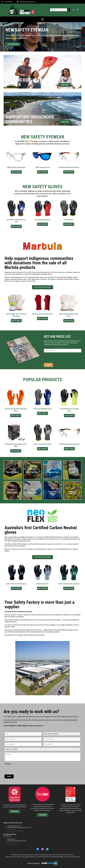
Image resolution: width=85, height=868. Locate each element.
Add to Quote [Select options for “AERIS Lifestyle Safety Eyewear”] (16, 172)
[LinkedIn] (47, 849)
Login (73, 10)
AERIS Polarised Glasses (42, 167)
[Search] (69, 10)
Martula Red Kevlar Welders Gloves (42, 314)
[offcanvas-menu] (42, 19)
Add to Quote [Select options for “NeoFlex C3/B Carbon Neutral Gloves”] (69, 588)
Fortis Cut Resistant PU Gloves (43, 444)
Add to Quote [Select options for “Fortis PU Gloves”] (69, 224)
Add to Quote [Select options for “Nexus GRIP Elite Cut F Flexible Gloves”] (69, 415)
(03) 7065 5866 (11, 829)
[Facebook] (38, 849)
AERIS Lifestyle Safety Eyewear (16, 167)
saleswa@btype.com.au (13, 844)
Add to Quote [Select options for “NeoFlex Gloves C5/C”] (42, 588)
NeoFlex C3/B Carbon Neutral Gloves (69, 584)
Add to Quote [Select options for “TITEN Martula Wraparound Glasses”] (69, 172)
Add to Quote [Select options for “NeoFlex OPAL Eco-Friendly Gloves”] (16, 588)
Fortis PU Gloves (69, 220)
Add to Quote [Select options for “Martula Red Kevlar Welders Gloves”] (42, 318)
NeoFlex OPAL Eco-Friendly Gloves (16, 584)
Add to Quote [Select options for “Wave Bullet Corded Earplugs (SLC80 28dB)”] (16, 451)
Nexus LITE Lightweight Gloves (42, 409)
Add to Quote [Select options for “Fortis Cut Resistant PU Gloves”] (42, 449)
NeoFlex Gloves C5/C (42, 584)
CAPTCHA (8, 764)
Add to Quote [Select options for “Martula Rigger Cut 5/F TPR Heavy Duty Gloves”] (16, 321)
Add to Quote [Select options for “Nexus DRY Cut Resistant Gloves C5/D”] (16, 226)
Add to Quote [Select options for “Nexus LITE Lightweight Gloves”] (42, 413)
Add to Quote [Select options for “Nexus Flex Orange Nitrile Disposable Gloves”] (16, 415)
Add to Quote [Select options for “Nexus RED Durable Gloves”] (42, 224)
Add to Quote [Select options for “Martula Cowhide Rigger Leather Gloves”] (69, 321)
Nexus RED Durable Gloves (42, 220)
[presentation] (58, 357)
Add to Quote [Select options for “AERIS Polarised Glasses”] (42, 172)
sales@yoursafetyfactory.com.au (15, 831)
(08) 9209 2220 (11, 842)
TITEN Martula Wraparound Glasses (69, 167)
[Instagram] (42, 849)
